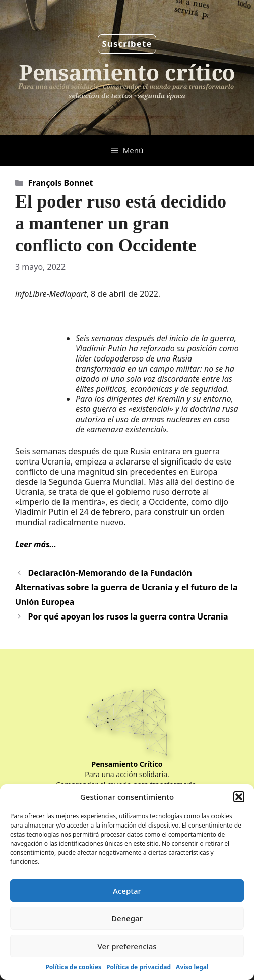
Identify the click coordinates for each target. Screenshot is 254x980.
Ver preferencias (127, 946)
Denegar (127, 918)
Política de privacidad (139, 967)
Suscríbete (127, 44)
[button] (239, 797)
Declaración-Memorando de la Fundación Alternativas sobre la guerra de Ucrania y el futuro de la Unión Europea (126, 587)
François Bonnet (61, 183)
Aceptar (127, 891)
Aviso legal (192, 967)
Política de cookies (73, 967)
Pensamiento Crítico (127, 764)
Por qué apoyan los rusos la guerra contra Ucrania (128, 616)
